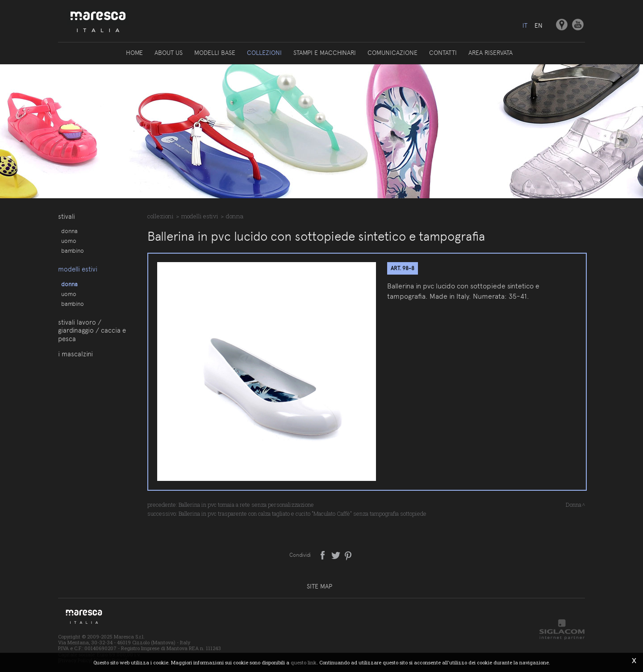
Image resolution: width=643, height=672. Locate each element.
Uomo (69, 241)
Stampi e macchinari (325, 53)
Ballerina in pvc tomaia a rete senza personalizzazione (246, 505)
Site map (319, 586)
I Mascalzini (75, 354)
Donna (69, 231)
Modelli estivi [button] (78, 269)
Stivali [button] (67, 217)
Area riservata (491, 53)
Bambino (73, 250)
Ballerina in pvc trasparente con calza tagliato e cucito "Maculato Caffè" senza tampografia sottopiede (303, 513)
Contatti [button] (443, 53)
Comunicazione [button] (392, 53)
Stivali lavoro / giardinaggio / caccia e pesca (92, 331)
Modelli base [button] (215, 53)
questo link (304, 662)
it (525, 25)
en (539, 25)
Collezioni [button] (264, 53)
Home (134, 53)
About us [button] (169, 53)
